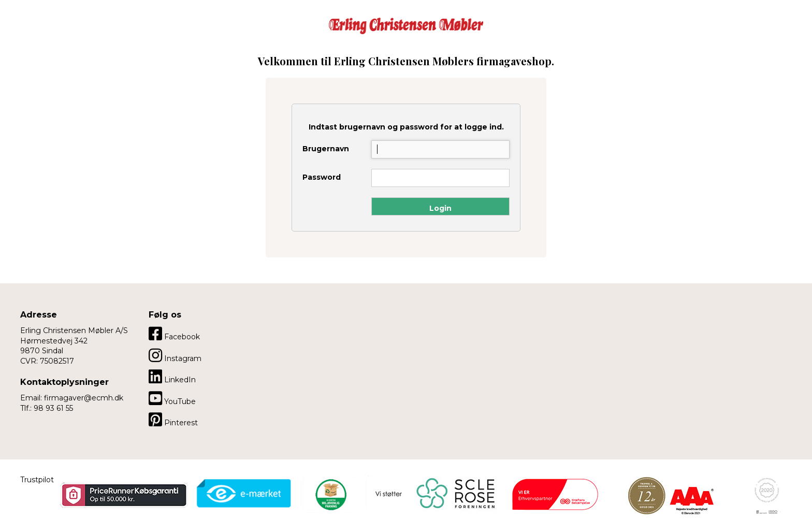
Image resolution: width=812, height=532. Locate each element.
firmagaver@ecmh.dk (84, 398)
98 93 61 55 (53, 408)
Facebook (174, 334)
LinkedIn (172, 377)
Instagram (175, 355)
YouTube (172, 398)
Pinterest (173, 420)
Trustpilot (37, 480)
